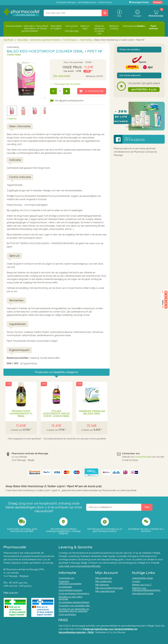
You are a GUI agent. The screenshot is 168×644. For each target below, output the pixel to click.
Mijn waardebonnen (105, 591)
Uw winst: (69, 71)
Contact (136, 581)
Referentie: (91, 76)
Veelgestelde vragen (143, 578)
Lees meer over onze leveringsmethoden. (80, 566)
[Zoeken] (105, 13)
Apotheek (8, 40)
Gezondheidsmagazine (70, 590)
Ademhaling (86, 40)
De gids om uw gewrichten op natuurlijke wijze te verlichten (74, 610)
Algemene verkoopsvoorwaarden (70, 583)
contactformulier (143, 457)
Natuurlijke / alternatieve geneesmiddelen (39, 40)
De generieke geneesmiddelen (74, 602)
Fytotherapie (70, 40)
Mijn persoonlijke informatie (109, 588)
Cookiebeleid (65, 587)
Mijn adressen (102, 585)
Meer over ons (11, 593)
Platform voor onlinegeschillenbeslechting (146, 589)
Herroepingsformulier (143, 594)
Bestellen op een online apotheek (70, 598)
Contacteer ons (66, 578)
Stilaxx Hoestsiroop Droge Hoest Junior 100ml (56, 414)
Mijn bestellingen (104, 578)
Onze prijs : (73, 67)
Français (158, 2)
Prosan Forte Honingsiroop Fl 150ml (21, 414)
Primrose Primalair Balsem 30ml (92, 413)
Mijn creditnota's (104, 581)
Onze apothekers (67, 614)
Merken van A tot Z (142, 585)
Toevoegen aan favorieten (67, 84)
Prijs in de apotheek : (74, 63)
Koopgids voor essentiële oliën (74, 606)
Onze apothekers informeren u (74, 594)
